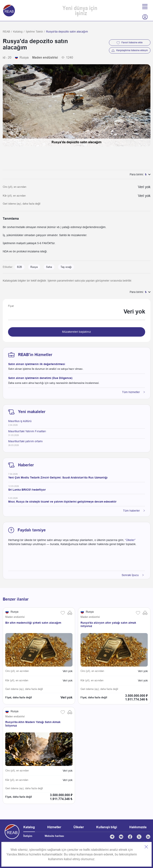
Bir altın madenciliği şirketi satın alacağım (33, 623)
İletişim (28, 836)
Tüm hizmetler (134, 392)
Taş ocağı (66, 267)
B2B (19, 267)
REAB (6, 32)
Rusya (34, 267)
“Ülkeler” (130, 540)
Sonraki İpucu (133, 575)
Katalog (18, 32)
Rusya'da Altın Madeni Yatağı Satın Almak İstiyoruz (33, 724)
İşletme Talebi (34, 32)
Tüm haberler (134, 511)
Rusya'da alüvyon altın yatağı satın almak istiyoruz (108, 624)
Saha (49, 267)
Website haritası (54, 836)
